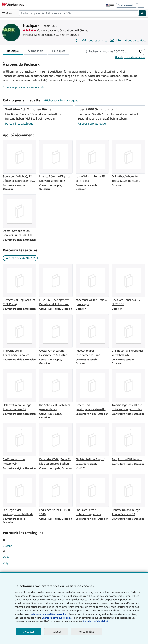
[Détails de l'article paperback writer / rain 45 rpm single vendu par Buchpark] (92, 285)
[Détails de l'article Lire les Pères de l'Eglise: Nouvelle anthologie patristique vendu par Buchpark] (56, 161)
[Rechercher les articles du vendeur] (108, 51)
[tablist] (36, 51)
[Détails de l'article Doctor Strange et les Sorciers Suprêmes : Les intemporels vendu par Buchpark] (20, 216)
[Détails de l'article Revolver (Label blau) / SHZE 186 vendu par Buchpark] (128, 285)
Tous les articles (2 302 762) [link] (20, 258)
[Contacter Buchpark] (128, 40)
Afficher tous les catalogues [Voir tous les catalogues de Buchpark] (61, 100)
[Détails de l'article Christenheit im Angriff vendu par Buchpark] (92, 442)
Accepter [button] (29, 632)
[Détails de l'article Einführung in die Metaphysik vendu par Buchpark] (20, 444)
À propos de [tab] (35, 51)
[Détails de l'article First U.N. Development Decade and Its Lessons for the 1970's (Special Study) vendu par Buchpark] (56, 285)
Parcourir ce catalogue (19, 123)
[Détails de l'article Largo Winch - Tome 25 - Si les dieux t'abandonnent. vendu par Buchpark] (92, 161)
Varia (6, 557)
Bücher (7, 546)
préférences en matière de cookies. (49, 614)
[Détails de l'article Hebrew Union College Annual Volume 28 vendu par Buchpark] (20, 390)
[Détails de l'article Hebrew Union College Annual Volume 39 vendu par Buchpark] (128, 495)
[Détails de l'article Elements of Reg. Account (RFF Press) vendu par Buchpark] (20, 285)
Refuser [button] (56, 632)
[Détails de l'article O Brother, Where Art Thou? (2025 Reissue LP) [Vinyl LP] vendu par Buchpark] (128, 161)
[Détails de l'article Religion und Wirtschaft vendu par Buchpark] (128, 442)
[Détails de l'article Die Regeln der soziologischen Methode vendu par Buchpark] (20, 495)
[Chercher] (142, 13)
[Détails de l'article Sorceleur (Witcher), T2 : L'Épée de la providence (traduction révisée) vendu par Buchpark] (20, 161)
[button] (141, 51)
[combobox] (79, 13)
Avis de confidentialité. (96, 621)
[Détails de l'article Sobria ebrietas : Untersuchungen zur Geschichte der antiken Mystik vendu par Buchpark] (92, 495)
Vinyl (6, 563)
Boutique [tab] (13, 51)
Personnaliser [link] (87, 631)
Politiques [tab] (59, 51)
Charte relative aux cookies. (57, 618)
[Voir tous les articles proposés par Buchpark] (92, 40)
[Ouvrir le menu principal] (8, 13)
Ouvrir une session (126, 5)
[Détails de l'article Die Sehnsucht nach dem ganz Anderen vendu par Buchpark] (56, 390)
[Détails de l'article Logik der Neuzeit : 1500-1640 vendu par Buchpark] (56, 495)
